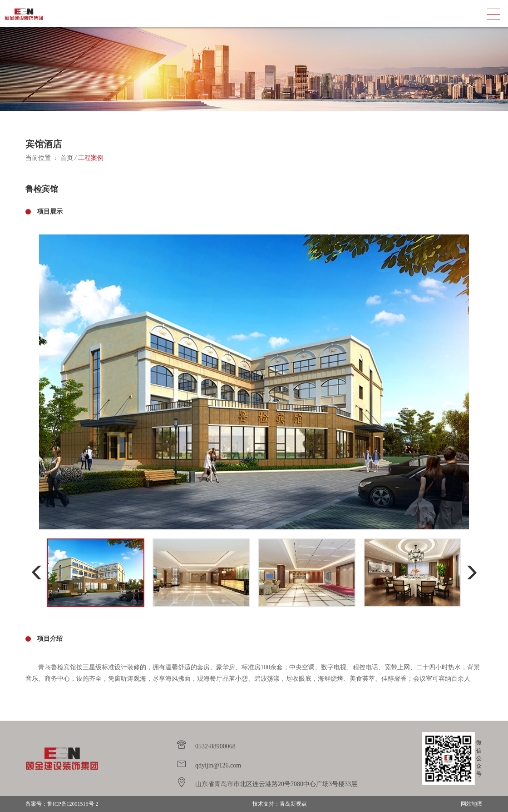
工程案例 (91, 158)
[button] (37, 573)
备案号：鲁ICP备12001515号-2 (62, 804)
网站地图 (472, 804)
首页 (67, 158)
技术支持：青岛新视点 (280, 804)
